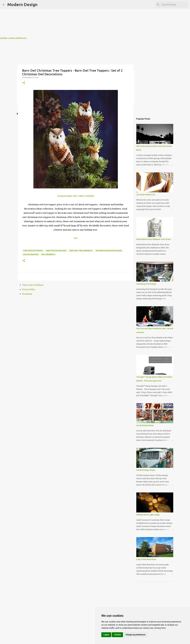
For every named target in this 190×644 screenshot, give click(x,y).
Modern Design (22, 4)
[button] (24, 83)
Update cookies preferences (13, 38)
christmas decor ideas (33, 251)
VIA (76, 238)
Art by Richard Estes (145, 425)
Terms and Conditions (33, 285)
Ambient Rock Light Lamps (148, 515)
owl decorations (31, 254)
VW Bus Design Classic (146, 470)
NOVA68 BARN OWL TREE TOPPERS (76, 196)
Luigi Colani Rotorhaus (146, 559)
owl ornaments (48, 254)
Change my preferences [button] (135, 635)
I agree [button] (106, 635)
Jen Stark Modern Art (146, 195)
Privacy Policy (29, 289)
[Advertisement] (79, 18)
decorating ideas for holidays (109, 251)
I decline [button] (117, 635)
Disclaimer (27, 294)
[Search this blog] (174, 5)
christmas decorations (56, 251)
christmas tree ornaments (81, 251)
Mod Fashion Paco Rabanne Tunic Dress (153, 239)
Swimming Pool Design (146, 284)
